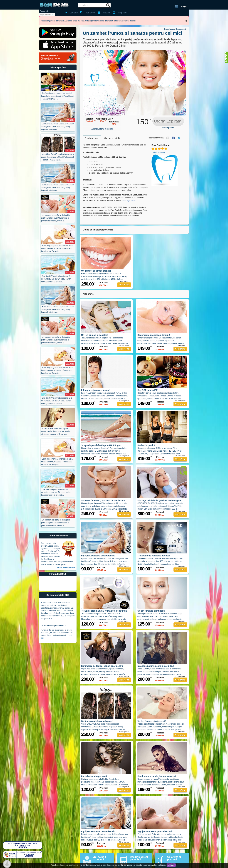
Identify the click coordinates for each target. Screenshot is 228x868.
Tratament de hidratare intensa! (154, 556)
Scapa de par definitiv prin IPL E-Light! (101, 445)
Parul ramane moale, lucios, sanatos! (157, 776)
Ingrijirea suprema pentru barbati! (155, 831)
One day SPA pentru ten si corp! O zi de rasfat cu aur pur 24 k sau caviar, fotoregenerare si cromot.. (57, 279)
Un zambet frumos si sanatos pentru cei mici (133, 33)
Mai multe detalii (112, 138)
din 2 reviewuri (159, 152)
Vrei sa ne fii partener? (100, 858)
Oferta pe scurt (92, 138)
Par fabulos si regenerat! (94, 776)
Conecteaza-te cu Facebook (177, 6)
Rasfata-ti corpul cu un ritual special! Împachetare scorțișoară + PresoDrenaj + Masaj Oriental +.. (58, 96)
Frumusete (90, 13)
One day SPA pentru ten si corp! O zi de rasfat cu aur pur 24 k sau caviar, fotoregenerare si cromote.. (57, 492)
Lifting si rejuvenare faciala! (96, 390)
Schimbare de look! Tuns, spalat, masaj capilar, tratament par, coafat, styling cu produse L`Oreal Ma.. (56, 431)
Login (184, 6)
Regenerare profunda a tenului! (154, 335)
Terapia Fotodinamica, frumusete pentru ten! (104, 611)
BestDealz (54, 5)
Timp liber (123, 13)
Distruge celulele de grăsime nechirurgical (159, 500)
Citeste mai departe (64, 567)
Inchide (186, 21)
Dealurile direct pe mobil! (139, 858)
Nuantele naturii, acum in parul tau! (156, 666)
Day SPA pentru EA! (148, 390)
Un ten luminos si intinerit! (151, 611)
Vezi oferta (124, 285)
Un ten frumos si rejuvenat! (152, 721)
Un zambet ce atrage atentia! (96, 271)
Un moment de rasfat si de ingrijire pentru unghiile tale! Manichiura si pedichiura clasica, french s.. (56, 218)
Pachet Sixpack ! (146, 445)
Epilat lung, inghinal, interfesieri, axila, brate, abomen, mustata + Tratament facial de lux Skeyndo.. (57, 248)
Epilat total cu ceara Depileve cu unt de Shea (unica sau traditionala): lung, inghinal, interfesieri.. (58, 127)
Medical (107, 13)
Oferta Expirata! (168, 121)
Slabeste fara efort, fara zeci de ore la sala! (103, 500)
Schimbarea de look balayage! (97, 721)
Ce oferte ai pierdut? (174, 858)
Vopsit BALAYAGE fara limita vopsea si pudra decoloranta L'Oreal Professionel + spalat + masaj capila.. (58, 157)
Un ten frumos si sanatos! (95, 335)
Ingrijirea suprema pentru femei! (98, 556)
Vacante (74, 13)
